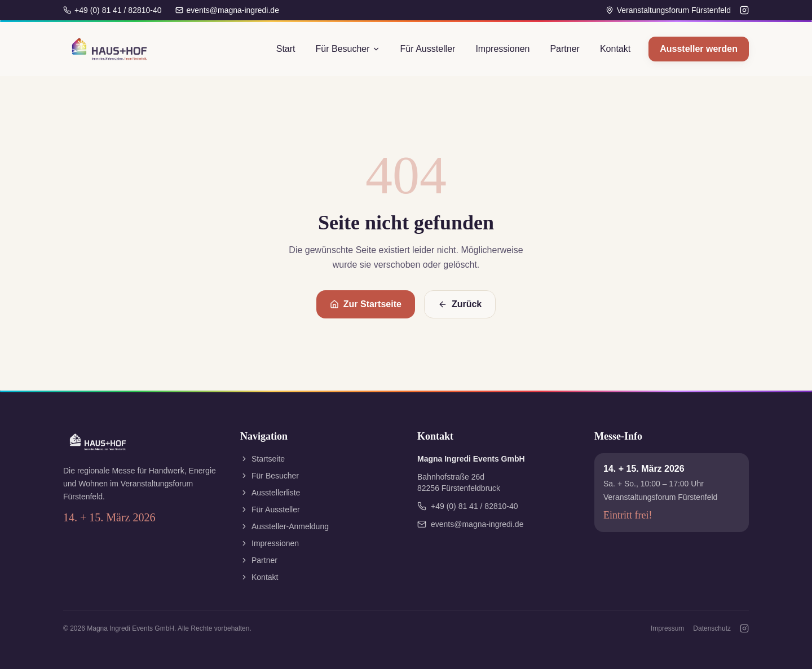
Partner (564, 49)
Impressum (667, 628)
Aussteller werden (699, 49)
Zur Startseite (366, 304)
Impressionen (502, 49)
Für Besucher (348, 49)
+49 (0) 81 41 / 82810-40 (112, 10)
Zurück (460, 304)
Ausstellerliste (270, 493)
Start (286, 49)
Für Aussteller (428, 49)
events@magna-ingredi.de (227, 10)
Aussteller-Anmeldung (284, 526)
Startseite (262, 459)
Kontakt (615, 49)
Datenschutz (712, 628)
